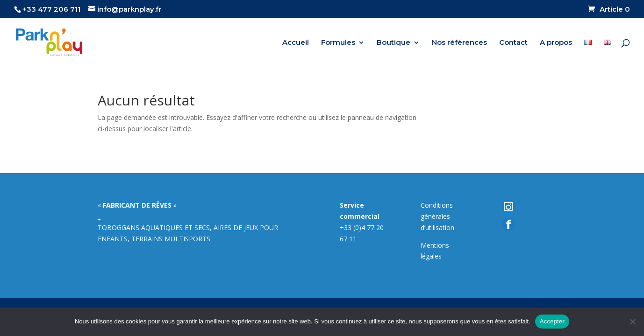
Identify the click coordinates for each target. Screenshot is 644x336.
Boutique (394, 43)
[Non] (632, 322)
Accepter (552, 321)
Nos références (459, 43)
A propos (556, 43)
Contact (513, 43)
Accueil (296, 43)
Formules (338, 43)
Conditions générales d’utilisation (437, 216)
